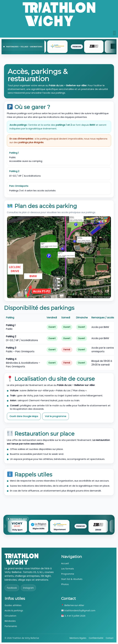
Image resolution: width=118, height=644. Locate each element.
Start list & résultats (72, 579)
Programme (68, 574)
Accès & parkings (14, 610)
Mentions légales (78, 638)
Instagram (28, 588)
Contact (110, 638)
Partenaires (11, 626)
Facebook (12, 588)
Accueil (65, 563)
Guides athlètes (13, 605)
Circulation (10, 616)
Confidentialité (96, 638)
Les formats (68, 569)
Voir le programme (56, 416)
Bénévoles (10, 621)
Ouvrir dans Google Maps (24, 416)
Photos (65, 584)
